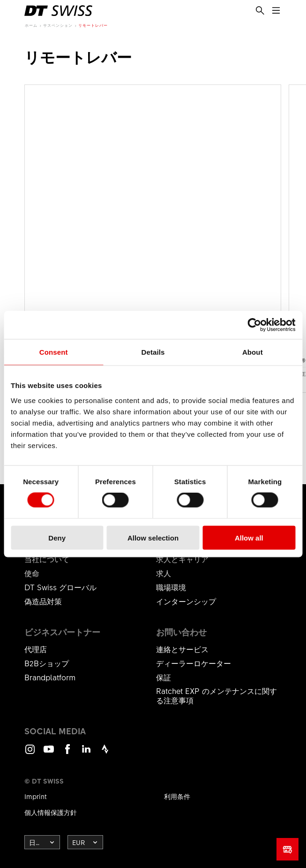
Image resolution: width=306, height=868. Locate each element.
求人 (164, 573)
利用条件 (177, 796)
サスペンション (58, 25)
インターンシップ (186, 601)
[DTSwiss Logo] (58, 11)
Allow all (249, 537)
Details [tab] (153, 352)
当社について (47, 559)
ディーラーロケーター (194, 663)
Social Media (55, 731)
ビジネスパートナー (62, 632)
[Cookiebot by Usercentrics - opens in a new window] (254, 325)
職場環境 (171, 587)
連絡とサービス (182, 649)
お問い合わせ (181, 632)
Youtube (49, 753)
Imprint (36, 796)
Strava (105, 753)
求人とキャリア (182, 559)
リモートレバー (93, 25)
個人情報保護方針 (51, 812)
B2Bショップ (47, 663)
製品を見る (153, 239)
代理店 (36, 649)
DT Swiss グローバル (60, 587)
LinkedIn (86, 753)
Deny (57, 537)
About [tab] (253, 352)
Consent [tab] (54, 352)
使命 (32, 573)
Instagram (30, 753)
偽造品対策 (43, 601)
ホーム (31, 25)
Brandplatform (50, 677)
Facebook (67, 753)
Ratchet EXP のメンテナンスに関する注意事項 (216, 695)
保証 (164, 677)
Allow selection (153, 537)
